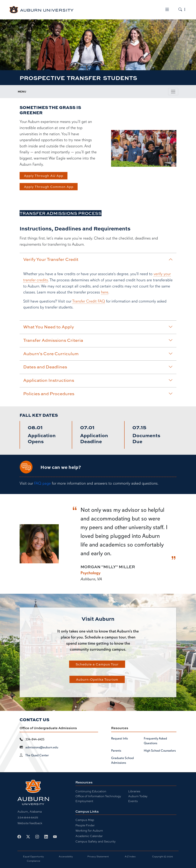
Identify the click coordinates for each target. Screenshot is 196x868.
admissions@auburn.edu (42, 747)
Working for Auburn (89, 830)
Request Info (119, 738)
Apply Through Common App (49, 187)
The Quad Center (37, 755)
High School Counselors (160, 751)
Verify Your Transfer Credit (98, 259)
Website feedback (30, 823)
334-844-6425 (28, 817)
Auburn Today (138, 796)
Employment (84, 801)
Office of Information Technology (98, 796)
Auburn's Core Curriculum (98, 354)
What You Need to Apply (98, 327)
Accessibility (66, 856)
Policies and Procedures (98, 394)
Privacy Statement (98, 856)
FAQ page (42, 483)
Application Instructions (98, 380)
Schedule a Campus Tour (97, 664)
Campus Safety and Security (96, 841)
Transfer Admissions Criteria (98, 340)
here (105, 292)
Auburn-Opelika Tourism (97, 679)
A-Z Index (130, 856)
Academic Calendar (89, 836)
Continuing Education (91, 791)
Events (133, 801)
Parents (116, 751)
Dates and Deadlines (98, 367)
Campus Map (85, 820)
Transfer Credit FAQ (89, 301)
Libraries (134, 791)
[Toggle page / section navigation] (173, 92)
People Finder (85, 825)
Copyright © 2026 (162, 856)
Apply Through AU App (44, 176)
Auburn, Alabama (30, 811)
